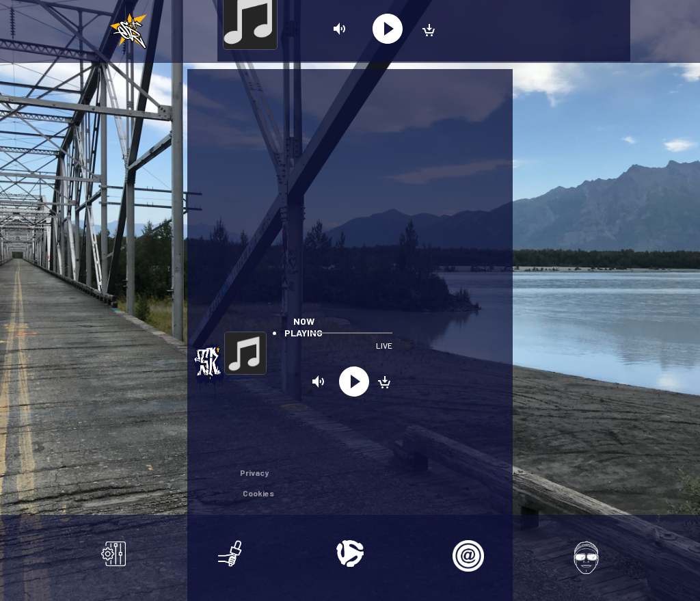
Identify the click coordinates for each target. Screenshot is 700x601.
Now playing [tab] (304, 327)
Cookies (258, 493)
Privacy (254, 472)
